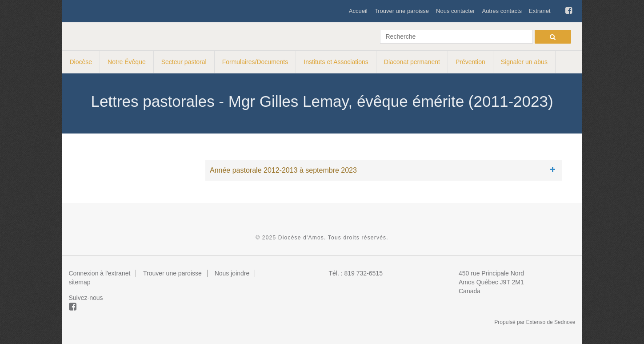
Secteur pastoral (184, 62)
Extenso (536, 322)
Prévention (470, 62)
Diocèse (81, 62)
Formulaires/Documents (255, 62)
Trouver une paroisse (402, 11)
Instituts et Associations (336, 62)
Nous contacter (455, 11)
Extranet (540, 11)
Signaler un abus (524, 62)
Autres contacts (502, 11)
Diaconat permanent (412, 62)
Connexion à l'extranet (100, 273)
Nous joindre (232, 273)
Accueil (358, 11)
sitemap (80, 282)
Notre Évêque (127, 62)
